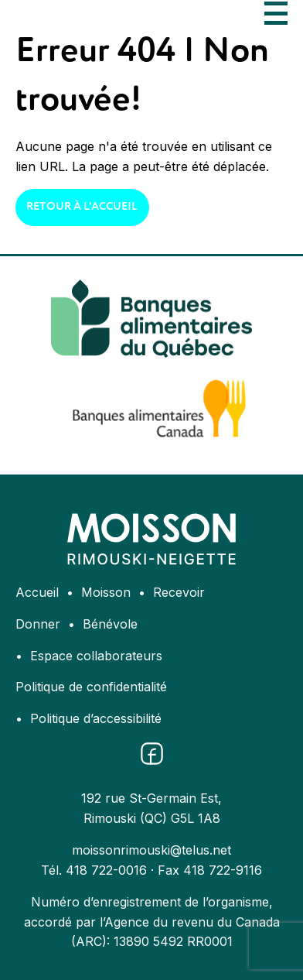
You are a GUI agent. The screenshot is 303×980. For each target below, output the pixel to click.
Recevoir (179, 592)
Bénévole (110, 624)
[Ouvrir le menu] (276, 13)
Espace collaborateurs (96, 656)
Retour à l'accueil (82, 207)
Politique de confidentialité (91, 687)
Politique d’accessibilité (96, 718)
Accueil (37, 592)
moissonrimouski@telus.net (151, 850)
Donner (38, 624)
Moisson (106, 592)
